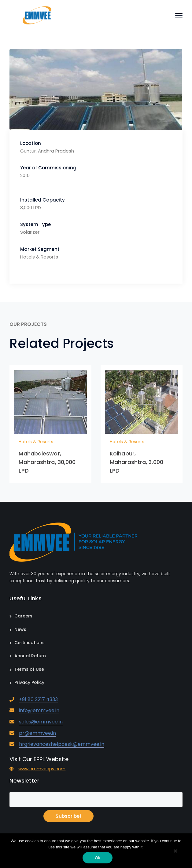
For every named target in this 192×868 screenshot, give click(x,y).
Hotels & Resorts (36, 442)
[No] (175, 851)
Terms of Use (29, 669)
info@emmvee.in (39, 710)
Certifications (30, 643)
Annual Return (30, 656)
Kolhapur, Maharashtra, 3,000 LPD (137, 462)
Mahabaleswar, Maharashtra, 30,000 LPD (47, 462)
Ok (97, 858)
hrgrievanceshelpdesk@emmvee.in (62, 744)
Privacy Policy (29, 682)
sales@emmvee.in (41, 722)
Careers (23, 616)
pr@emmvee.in (37, 733)
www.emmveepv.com (42, 769)
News (20, 629)
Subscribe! (68, 816)
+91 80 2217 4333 (38, 699)
